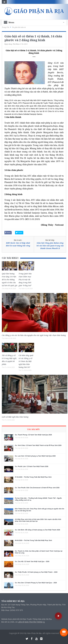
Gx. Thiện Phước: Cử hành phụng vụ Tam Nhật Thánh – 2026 (36, 572)
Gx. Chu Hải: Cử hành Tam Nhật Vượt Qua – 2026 (32, 562)
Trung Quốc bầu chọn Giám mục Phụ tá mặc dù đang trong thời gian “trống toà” (25, 280)
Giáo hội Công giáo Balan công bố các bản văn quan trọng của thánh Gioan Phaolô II (50, 246)
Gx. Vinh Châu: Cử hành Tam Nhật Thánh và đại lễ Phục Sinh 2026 (38, 445)
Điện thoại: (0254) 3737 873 (12, 610)
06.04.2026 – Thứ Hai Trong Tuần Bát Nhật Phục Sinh (33, 540)
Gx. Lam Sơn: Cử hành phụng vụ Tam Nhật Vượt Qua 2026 (35, 456)
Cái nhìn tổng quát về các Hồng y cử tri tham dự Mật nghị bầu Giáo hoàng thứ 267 (26, 361)
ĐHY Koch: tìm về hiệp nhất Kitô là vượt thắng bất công (18, 244)
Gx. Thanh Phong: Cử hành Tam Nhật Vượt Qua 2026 (33, 435)
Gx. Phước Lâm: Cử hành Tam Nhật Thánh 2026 (32, 466)
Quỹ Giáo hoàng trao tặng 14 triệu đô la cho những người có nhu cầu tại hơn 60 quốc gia (10, 280)
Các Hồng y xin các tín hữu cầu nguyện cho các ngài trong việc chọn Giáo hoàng (34, 335)
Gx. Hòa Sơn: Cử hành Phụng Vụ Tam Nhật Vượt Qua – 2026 (36, 583)
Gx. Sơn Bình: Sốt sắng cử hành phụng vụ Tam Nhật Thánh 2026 (37, 530)
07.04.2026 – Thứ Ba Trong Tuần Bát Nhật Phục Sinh (33, 477)
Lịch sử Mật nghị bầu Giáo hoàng (15, 417)
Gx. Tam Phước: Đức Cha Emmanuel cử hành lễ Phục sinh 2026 (37, 488)
